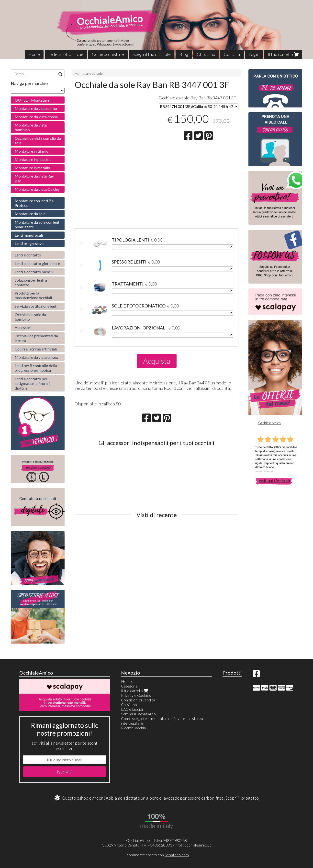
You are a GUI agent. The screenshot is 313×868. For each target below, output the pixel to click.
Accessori (23, 327)
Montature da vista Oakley (37, 189)
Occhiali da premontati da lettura (36, 338)
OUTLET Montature (32, 100)
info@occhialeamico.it (193, 845)
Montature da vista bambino (31, 127)
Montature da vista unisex (36, 357)
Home (34, 54)
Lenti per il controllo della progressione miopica (36, 368)
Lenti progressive (29, 243)
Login (254, 54)
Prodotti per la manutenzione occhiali (33, 295)
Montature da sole (89, 73)
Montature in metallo (32, 168)
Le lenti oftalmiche (66, 54)
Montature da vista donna (36, 117)
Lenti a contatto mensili (34, 272)
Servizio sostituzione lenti (36, 306)
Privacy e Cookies (136, 695)
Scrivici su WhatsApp (138, 714)
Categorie (129, 686)
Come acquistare (108, 54)
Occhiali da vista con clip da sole (38, 140)
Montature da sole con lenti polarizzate (38, 224)
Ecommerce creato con (156, 855)
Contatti (232, 54)
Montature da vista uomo (36, 108)
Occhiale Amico (269, 423)
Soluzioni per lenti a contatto (31, 282)
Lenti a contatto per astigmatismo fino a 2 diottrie (33, 383)
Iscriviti (65, 772)
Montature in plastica (33, 159)
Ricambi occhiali (134, 728)
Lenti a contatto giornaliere (37, 263)
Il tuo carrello (283, 54)
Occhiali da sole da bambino (30, 317)
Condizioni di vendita (138, 700)
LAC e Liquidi (132, 709)
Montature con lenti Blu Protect (34, 203)
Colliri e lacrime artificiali (36, 349)
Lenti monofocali (29, 235)
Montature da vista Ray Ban (34, 178)
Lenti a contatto (28, 255)
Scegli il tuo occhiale (152, 54)
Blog (184, 54)
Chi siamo (206, 54)
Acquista (157, 361)
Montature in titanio (32, 151)
